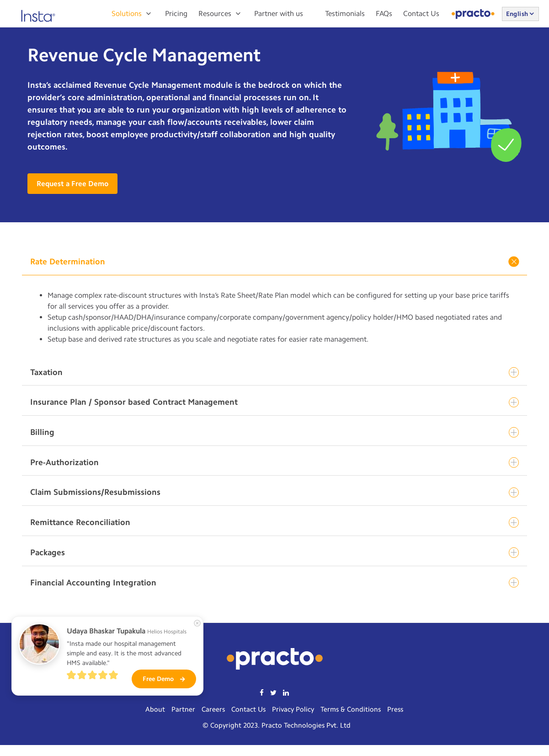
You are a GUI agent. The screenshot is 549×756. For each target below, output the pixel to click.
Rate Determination (276, 262)
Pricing (176, 13)
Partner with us (279, 13)
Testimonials (345, 13)
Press (395, 709)
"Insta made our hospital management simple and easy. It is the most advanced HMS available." (125, 653)
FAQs (384, 13)
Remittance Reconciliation (274, 523)
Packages (274, 553)
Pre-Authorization (274, 463)
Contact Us (421, 13)
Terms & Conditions (351, 709)
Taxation (274, 373)
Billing (274, 432)
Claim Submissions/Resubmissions (274, 492)
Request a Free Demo (72, 184)
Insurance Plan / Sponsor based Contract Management (274, 402)
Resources (215, 13)
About (155, 709)
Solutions (127, 13)
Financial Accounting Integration (274, 583)
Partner (183, 709)
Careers (213, 709)
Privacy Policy (293, 709)
